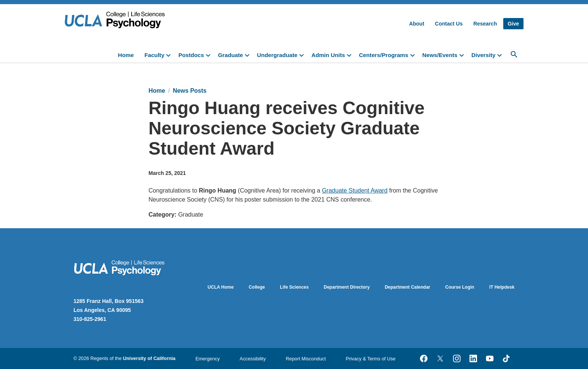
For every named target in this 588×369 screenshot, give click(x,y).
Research (485, 24)
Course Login (460, 287)
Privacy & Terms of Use (371, 359)
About (417, 24)
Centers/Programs (384, 55)
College (257, 287)
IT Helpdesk (502, 287)
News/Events (440, 55)
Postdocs (191, 55)
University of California (149, 358)
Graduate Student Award (355, 191)
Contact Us (449, 24)
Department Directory (347, 287)
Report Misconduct (306, 359)
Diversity (483, 55)
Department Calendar (407, 287)
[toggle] (170, 54)
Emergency (208, 359)
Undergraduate (277, 55)
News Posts (190, 91)
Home (126, 55)
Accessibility (253, 359)
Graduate (230, 55)
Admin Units (328, 55)
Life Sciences (295, 287)
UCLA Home (221, 287)
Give (513, 24)
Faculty (154, 55)
